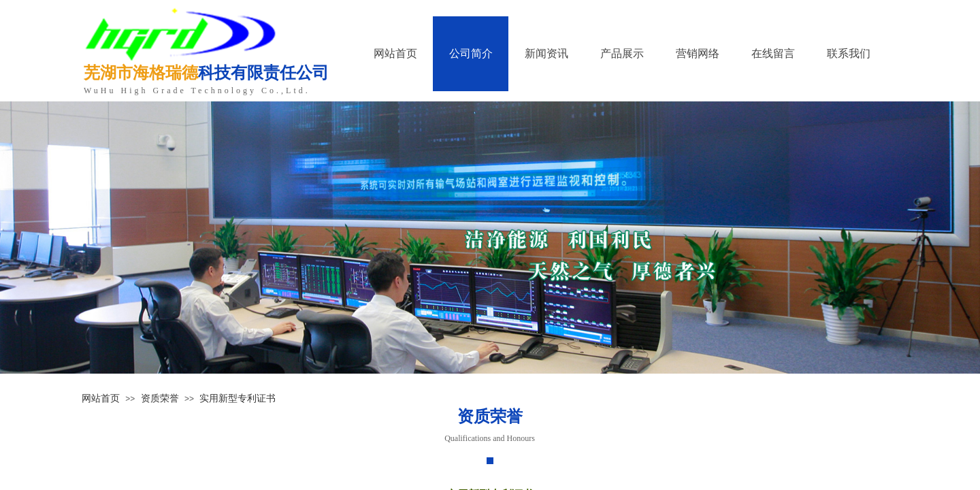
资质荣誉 (160, 398)
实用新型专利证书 (238, 398)
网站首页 (101, 398)
